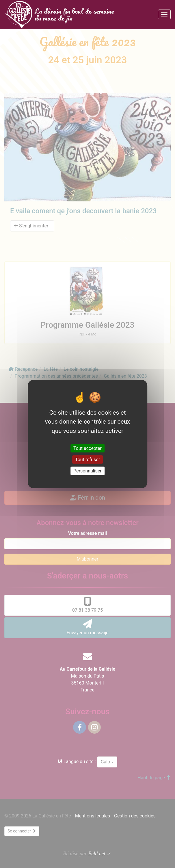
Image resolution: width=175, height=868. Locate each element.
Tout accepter (87, 448)
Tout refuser (87, 460)
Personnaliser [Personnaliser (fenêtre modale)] (87, 471)
